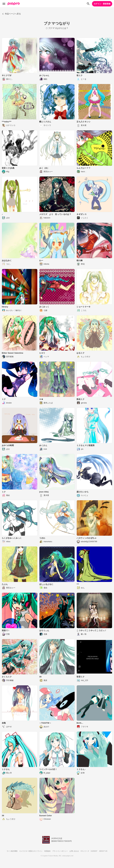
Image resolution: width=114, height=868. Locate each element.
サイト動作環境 (12, 851)
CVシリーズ (85, 851)
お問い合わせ (74, 851)
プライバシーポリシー (60, 851)
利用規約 (47, 851)
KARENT (94, 851)
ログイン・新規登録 (102, 4)
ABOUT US (103, 851)
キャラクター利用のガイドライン (31, 851)
